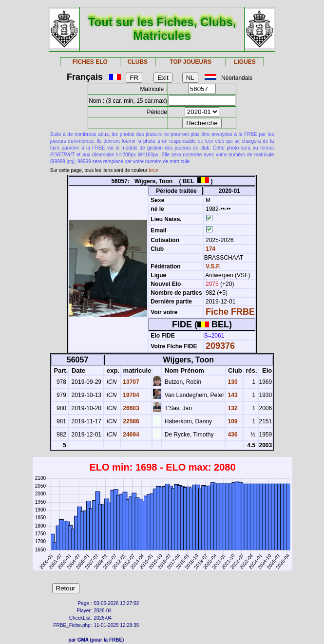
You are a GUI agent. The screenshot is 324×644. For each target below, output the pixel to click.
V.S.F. (213, 266)
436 (232, 435)
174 (210, 249)
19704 (130, 395)
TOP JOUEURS (191, 62)
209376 (220, 346)
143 (232, 395)
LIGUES (245, 62)
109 (232, 421)
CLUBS (138, 62)
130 (232, 382)
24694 (130, 435)
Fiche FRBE (230, 312)
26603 (130, 408)
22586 (130, 421)
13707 (130, 382)
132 (232, 408)
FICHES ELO (90, 62)
